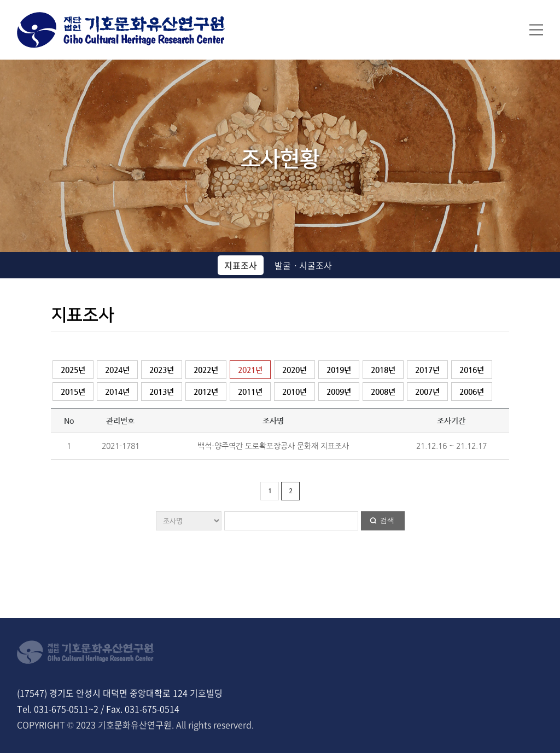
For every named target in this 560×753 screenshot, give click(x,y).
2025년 (73, 370)
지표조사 (241, 265)
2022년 (206, 370)
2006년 (472, 392)
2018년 (383, 370)
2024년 (117, 370)
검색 (387, 520)
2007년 (427, 392)
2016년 (472, 370)
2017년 (427, 370)
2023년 (162, 370)
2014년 (117, 392)
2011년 (250, 392)
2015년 (73, 392)
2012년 (206, 392)
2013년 (162, 392)
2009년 (339, 392)
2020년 (294, 370)
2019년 (339, 370)
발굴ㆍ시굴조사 (303, 265)
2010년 (294, 392)
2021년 (250, 370)
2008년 (383, 392)
